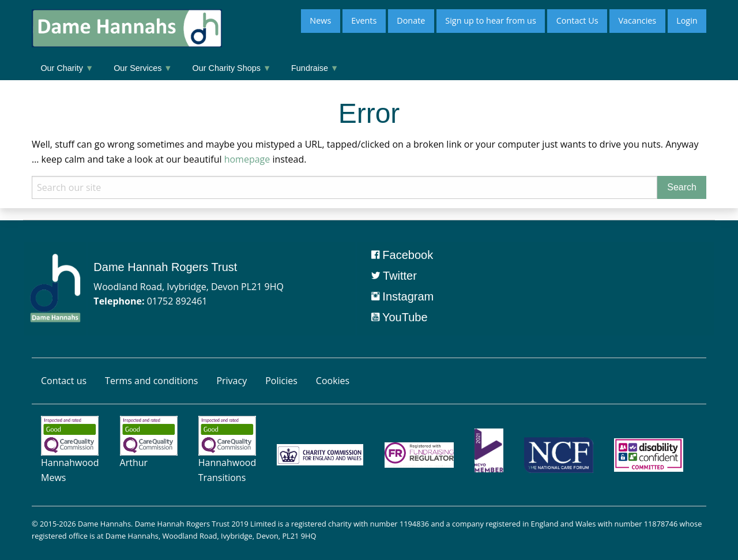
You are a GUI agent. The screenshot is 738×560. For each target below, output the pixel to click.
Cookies (333, 381)
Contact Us (577, 20)
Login (687, 20)
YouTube (400, 317)
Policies (281, 381)
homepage (247, 159)
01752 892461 (177, 301)
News (320, 20)
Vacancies (637, 20)
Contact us (64, 381)
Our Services (143, 68)
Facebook (402, 255)
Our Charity (67, 68)
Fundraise (315, 68)
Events (364, 20)
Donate (411, 20)
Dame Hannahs (104, 524)
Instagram (402, 296)
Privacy (231, 381)
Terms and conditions (151, 381)
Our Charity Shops (232, 68)
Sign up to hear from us (490, 20)
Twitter (394, 276)
